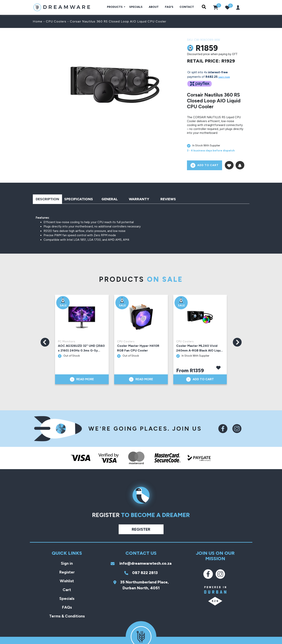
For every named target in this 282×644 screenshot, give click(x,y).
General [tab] (110, 199)
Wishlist (67, 581)
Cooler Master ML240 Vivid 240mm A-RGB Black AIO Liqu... (200, 348)
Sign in (67, 563)
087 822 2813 (141, 573)
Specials (136, 7)
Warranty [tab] (139, 199)
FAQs (67, 607)
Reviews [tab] (168, 199)
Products (115, 7)
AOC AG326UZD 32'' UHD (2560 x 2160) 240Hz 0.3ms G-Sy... (81, 348)
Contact (187, 7)
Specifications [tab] (79, 199)
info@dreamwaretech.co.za (141, 563)
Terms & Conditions (67, 616)
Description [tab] (47, 199)
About (154, 7)
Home (38, 21)
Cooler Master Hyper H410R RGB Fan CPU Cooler (138, 348)
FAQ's (169, 7)
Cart (67, 590)
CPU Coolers (56, 21)
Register (141, 529)
